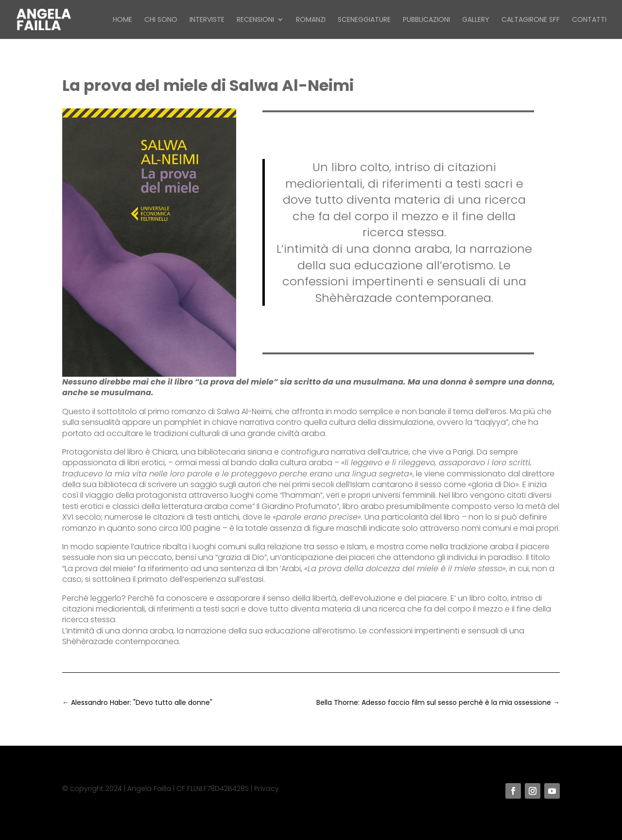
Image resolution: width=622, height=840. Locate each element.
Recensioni (255, 20)
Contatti (589, 20)
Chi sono (161, 20)
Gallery (476, 20)
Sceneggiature (364, 20)
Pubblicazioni (426, 20)
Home (122, 20)
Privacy (267, 788)
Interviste (207, 20)
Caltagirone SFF (531, 20)
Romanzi (311, 20)
